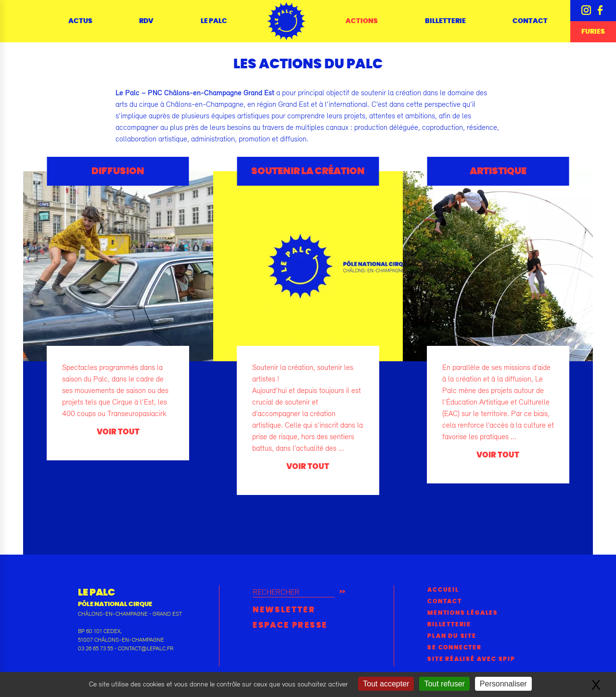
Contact (530, 21)
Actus (80, 21)
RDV (146, 21)
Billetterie (445, 21)
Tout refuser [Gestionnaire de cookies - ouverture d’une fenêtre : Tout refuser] (444, 684)
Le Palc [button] (214, 21)
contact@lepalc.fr (146, 648)
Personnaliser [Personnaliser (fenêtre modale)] (503, 684)
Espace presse (290, 625)
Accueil (443, 590)
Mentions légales (463, 613)
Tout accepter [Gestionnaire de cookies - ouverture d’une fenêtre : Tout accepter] (386, 684)
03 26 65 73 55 (96, 648)
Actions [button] (362, 21)
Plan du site (452, 636)
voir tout (118, 432)
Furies (593, 32)
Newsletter (284, 610)
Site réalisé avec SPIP (471, 659)
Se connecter (455, 647)
